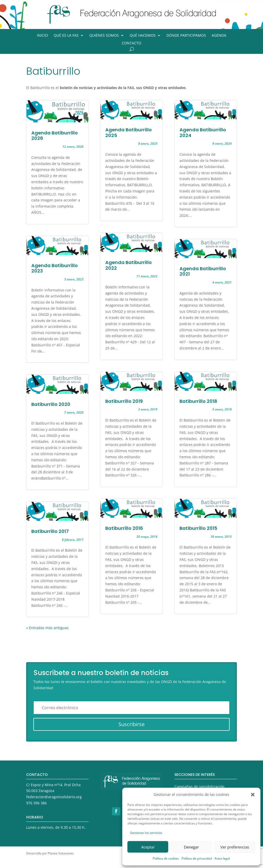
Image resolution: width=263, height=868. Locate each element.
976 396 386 (36, 803)
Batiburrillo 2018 (198, 401)
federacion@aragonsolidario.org (54, 797)
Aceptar (148, 847)
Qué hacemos (143, 36)
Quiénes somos (104, 36)
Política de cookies (166, 858)
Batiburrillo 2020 (51, 404)
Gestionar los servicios (146, 833)
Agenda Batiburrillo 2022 (129, 265)
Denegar (191, 847)
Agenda (219, 36)
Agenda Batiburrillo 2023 (55, 268)
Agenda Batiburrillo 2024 (203, 133)
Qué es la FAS (66, 36)
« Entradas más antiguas (47, 628)
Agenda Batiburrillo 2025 (129, 133)
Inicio (43, 36)
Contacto (131, 43)
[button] (253, 795)
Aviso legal (222, 858)
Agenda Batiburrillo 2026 (55, 136)
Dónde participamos (186, 36)
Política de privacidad (197, 858)
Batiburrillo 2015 (198, 528)
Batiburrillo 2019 (124, 401)
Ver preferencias (235, 847)
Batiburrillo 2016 (124, 528)
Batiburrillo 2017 (50, 531)
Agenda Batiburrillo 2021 (203, 271)
